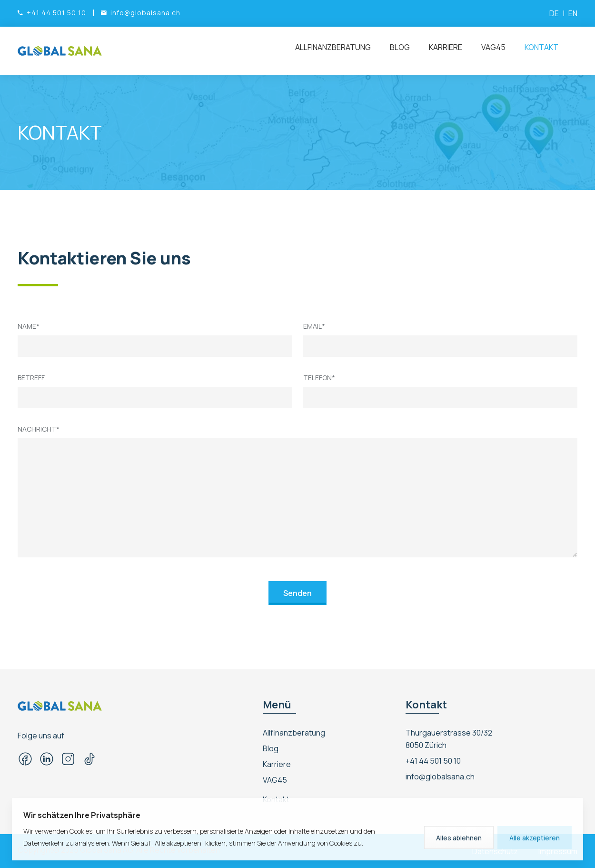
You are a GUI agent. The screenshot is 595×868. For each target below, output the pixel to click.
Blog (400, 47)
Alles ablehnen (459, 838)
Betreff (31, 378)
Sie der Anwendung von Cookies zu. (310, 843)
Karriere (446, 47)
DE (554, 13)
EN (573, 13)
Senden (297, 593)
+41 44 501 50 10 (433, 761)
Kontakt (541, 47)
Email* (314, 326)
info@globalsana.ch (440, 777)
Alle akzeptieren (535, 838)
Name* (29, 326)
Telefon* (319, 378)
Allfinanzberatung (333, 47)
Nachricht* (39, 429)
